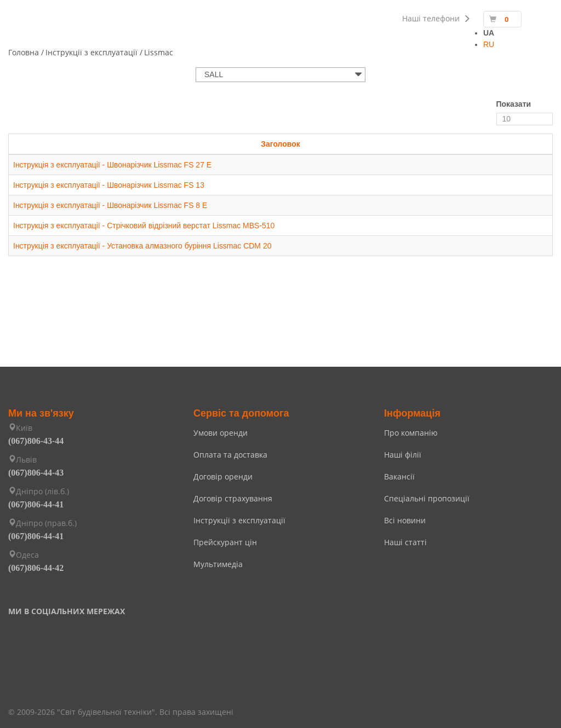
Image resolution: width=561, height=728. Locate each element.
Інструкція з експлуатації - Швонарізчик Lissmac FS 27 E (113, 165)
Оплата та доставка (230, 455)
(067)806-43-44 (36, 441)
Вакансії (399, 476)
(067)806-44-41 (36, 504)
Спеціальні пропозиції (427, 498)
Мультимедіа (218, 564)
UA (489, 33)
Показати (514, 104)
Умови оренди (221, 433)
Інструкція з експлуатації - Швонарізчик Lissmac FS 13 (109, 185)
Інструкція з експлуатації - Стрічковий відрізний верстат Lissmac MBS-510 (144, 226)
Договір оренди (223, 476)
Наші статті (405, 542)
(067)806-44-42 (36, 568)
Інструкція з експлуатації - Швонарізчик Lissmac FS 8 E (110, 205)
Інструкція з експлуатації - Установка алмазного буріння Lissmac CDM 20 (142, 246)
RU (489, 44)
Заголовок (280, 144)
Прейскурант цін (225, 542)
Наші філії (403, 455)
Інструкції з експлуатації (239, 520)
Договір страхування (233, 498)
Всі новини (405, 520)
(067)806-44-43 (36, 473)
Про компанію (411, 433)
